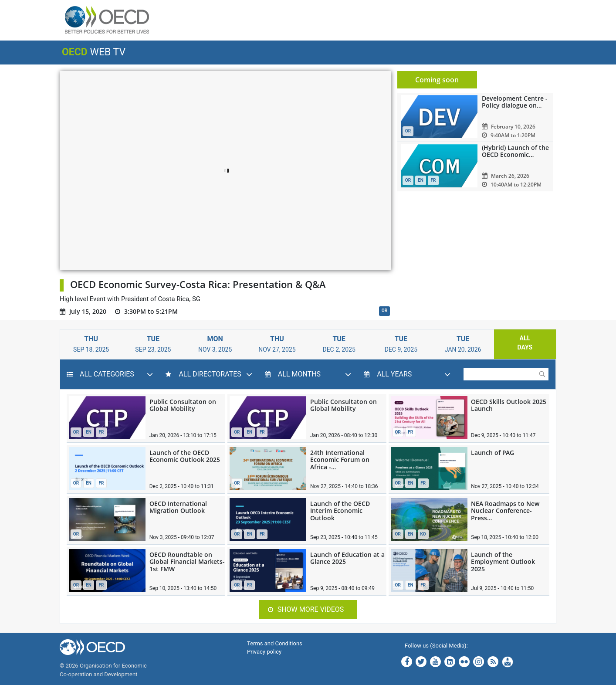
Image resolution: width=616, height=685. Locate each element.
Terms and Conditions (275, 643)
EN (89, 432)
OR (384, 310)
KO (423, 534)
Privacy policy (264, 652)
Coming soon (437, 80)
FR (102, 432)
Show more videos (306, 609)
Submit (542, 374)
